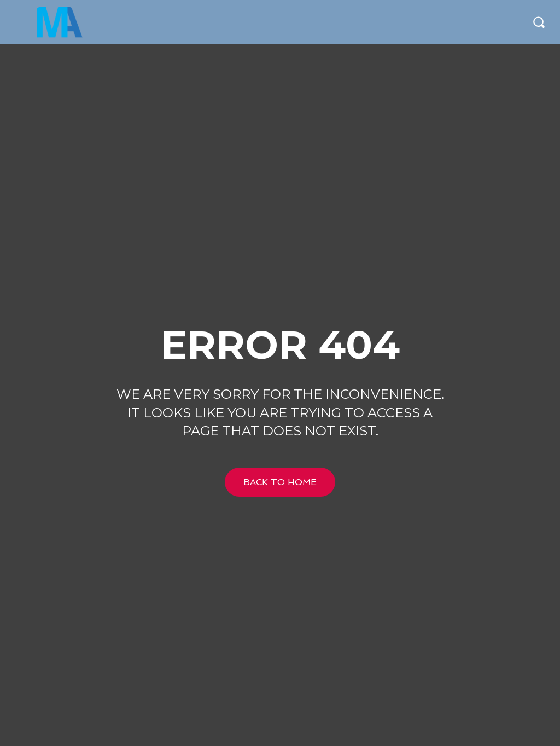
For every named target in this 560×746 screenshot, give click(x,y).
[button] (539, 22)
